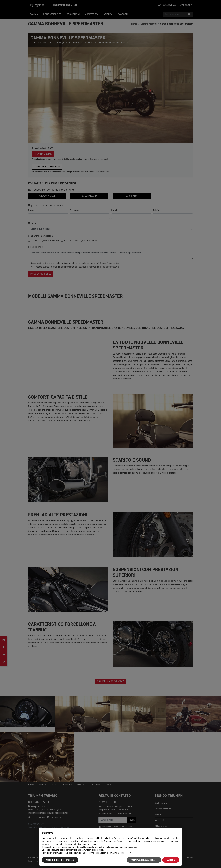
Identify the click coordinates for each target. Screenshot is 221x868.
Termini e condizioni (97, 853)
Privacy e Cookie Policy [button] (120, 853)
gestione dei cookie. (129, 847)
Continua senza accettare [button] (144, 860)
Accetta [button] (171, 860)
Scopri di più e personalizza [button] (60, 860)
